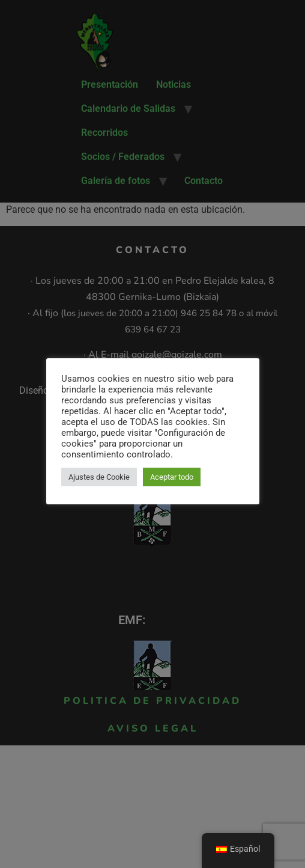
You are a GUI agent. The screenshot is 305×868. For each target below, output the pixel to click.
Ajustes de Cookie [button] (99, 477)
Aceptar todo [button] (172, 477)
